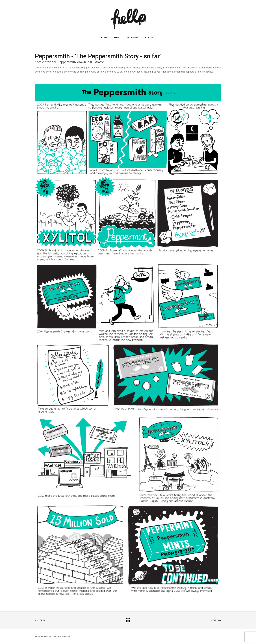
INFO (117, 38)
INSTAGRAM (132, 38)
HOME (104, 38)
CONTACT (150, 38)
